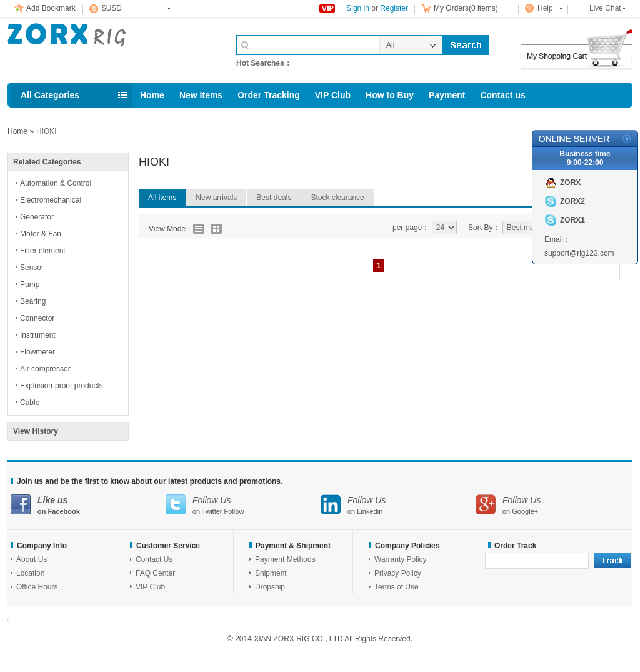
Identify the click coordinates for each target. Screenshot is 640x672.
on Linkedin (398, 505)
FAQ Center (155, 573)
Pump (30, 284)
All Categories (50, 95)
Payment (447, 95)
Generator (37, 217)
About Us (32, 559)
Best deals (274, 198)
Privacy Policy (398, 573)
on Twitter (243, 505)
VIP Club (333, 95)
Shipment (271, 573)
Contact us (502, 95)
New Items (201, 95)
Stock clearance (337, 198)
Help (545, 8)
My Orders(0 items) (466, 8)
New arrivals (216, 198)
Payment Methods (285, 559)
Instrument (38, 335)
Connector (37, 318)
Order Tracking (269, 95)
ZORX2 (572, 201)
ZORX (570, 183)
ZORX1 (572, 220)
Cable (30, 403)
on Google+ (553, 505)
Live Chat (605, 8)
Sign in (358, 8)
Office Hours (37, 587)
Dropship (270, 587)
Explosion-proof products (62, 386)
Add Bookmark (51, 8)
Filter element (43, 251)
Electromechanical (51, 200)
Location (30, 573)
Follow (234, 511)
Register (394, 8)
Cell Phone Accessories (109, 49)
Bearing (33, 301)
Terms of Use (397, 587)
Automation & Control (56, 183)
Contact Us (154, 559)
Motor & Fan (41, 234)
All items (162, 198)
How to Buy (390, 95)
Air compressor (45, 369)
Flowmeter (37, 352)
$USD (112, 8)
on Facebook (88, 505)
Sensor (32, 268)
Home (152, 95)
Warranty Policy (401, 559)
